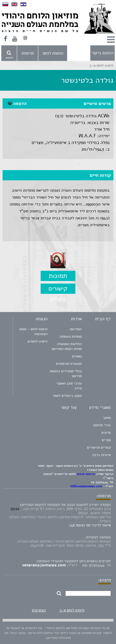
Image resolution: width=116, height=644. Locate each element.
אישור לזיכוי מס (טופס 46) (90, 525)
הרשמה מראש (86, 474)
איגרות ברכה (102, 455)
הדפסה (17, 103)
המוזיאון (76, 329)
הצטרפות (39, 610)
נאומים (77, 356)
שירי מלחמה (102, 425)
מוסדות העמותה (71, 336)
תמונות (58, 276)
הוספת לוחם (53, 53)
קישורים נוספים (58, 290)
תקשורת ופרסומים (69, 364)
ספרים (106, 440)
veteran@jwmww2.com (44, 565)
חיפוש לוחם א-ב (72, 610)
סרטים (106, 433)
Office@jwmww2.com (86, 486)
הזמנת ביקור (102, 53)
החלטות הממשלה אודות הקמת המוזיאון (67, 346)
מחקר (107, 418)
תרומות (28, 53)
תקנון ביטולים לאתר (67, 396)
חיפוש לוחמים (38, 341)
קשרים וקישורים (99, 447)
